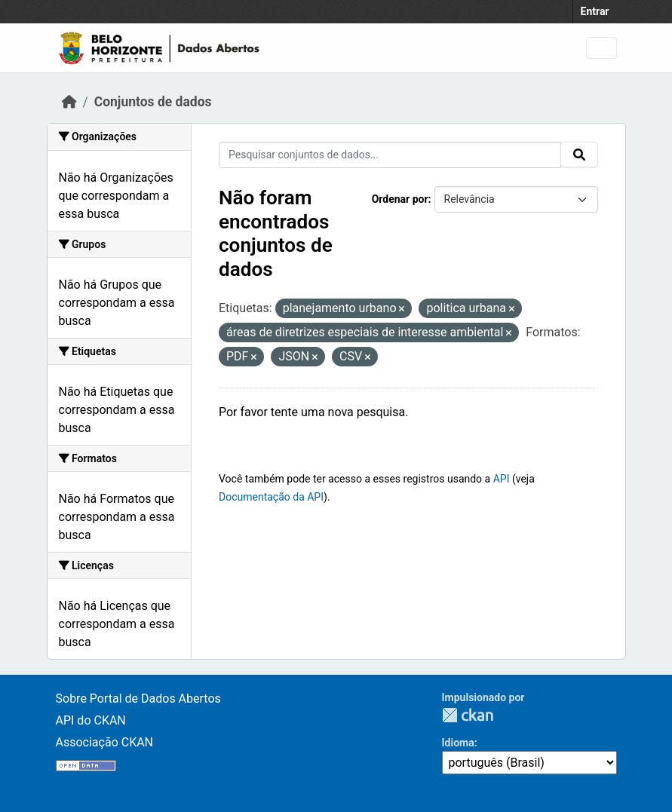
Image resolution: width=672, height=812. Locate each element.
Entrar (595, 11)
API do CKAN (91, 720)
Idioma (458, 743)
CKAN (468, 715)
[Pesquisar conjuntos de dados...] (390, 155)
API (502, 479)
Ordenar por (400, 199)
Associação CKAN (105, 742)
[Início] (69, 102)
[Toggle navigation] (601, 48)
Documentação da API (271, 497)
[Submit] (579, 155)
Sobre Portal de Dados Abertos (138, 699)
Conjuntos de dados (153, 102)
